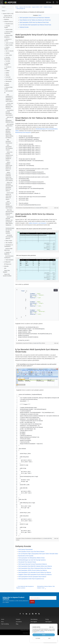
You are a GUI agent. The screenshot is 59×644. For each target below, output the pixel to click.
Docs (2, 628)
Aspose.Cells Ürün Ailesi (25, 7)
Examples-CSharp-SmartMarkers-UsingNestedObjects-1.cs (30, 543)
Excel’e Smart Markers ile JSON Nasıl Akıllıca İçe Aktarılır (10, 196)
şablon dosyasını (36, 230)
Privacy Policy (25, 639)
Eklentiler (6, 266)
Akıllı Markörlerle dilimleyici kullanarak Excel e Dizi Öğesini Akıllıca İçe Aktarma (9, 133)
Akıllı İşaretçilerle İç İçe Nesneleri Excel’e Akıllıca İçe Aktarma (35, 579)
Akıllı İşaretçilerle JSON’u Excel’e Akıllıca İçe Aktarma (33, 577)
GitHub (46, 215)
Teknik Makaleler (9, 260)
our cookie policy (41, 632)
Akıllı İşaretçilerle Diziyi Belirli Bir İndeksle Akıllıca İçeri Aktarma (35, 573)
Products (18, 626)
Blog (17, 630)
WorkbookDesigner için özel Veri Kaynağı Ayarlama (32, 566)
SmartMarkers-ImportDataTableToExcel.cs (26, 215)
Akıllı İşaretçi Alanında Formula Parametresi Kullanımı (33, 571)
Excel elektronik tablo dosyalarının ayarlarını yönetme (25, 594)
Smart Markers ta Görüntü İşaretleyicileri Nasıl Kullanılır (9, 205)
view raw (53, 215)
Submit (32, 608)
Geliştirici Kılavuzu (9, 22)
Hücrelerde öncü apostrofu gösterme (9, 237)
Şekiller (7, 73)
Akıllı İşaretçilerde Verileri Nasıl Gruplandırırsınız (31, 585)
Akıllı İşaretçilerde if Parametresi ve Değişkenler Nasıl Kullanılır (9, 98)
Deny (49, 638)
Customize (38, 638)
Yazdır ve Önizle (9, 43)
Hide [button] (38, 15)
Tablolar (7, 75)
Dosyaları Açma (9, 24)
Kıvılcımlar (8, 77)
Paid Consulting (5, 630)
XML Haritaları (9, 243)
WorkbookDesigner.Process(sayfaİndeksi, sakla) (28, 136)
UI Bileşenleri (7, 262)
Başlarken (7, 19)
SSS (5, 268)
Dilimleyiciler (8, 81)
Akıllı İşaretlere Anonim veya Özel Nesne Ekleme (31, 556)
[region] (36, 178)
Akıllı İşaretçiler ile (21, 9)
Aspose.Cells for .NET (8, 13)
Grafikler (7, 71)
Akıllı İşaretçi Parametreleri (25, 554)
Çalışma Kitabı (9, 30)
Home (17, 7)
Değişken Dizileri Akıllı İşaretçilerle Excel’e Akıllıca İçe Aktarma (35, 581)
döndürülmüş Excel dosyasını (45, 138)
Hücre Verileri (9, 55)
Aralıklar (7, 53)
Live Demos (19, 628)
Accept (44, 635)
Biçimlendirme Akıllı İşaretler (26, 562)
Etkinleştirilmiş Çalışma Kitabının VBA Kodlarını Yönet (44, 594)
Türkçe (49, 2)
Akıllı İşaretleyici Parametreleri (9, 141)
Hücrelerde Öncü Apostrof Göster (27, 568)
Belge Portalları (9, 45)
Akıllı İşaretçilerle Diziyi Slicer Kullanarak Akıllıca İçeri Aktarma (35, 575)
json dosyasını (45, 230)
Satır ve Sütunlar (9, 51)
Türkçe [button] (4, 11)
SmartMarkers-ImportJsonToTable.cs (25, 349)
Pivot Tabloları (9, 79)
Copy (53, 296)
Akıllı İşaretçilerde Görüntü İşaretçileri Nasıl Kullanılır (32, 583)
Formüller (8, 61)
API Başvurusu (8, 264)
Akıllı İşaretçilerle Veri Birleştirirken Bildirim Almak (31, 564)
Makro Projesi (9, 241)
